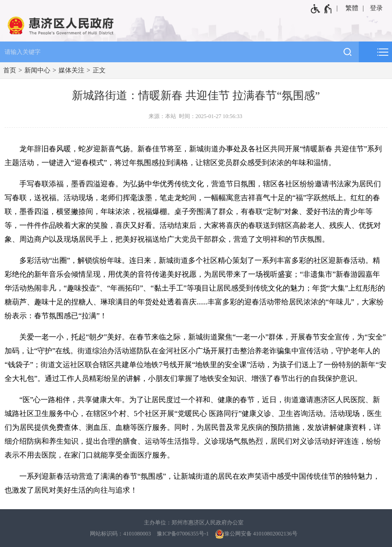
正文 (99, 70)
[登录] (377, 8)
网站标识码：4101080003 (120, 534)
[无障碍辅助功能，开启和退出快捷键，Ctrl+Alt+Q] (322, 9)
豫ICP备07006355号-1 (183, 534)
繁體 (352, 8)
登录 (376, 8)
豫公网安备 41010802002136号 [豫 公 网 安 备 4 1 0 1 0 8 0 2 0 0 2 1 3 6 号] (256, 534)
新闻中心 (37, 70)
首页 (10, 70)
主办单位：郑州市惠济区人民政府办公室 (194, 523)
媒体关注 (71, 70)
